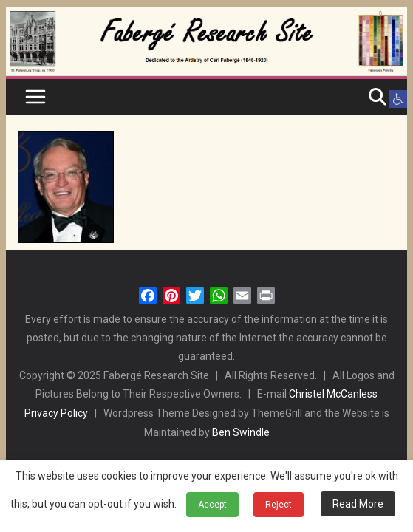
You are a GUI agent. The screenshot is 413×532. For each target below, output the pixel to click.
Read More (358, 504)
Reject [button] (279, 505)
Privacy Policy (56, 413)
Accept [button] (212, 505)
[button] (398, 99)
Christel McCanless (333, 394)
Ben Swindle (241, 432)
